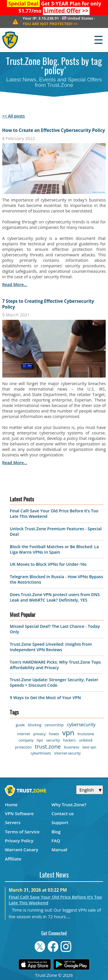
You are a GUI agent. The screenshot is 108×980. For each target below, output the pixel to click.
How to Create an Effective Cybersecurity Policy (54, 130)
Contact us (63, 813)
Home (11, 804)
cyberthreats (41, 753)
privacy (40, 734)
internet (24, 734)
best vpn (90, 747)
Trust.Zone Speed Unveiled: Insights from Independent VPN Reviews (51, 647)
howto (54, 734)
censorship (54, 725)
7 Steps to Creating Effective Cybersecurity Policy (48, 304)
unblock (86, 740)
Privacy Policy (19, 841)
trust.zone (48, 746)
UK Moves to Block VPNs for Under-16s (48, 564)
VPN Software (19, 813)
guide (20, 725)
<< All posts (14, 116)
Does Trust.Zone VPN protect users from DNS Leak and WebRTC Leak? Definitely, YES (55, 597)
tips (40, 740)
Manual (59, 850)
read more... (15, 284)
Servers (13, 822)
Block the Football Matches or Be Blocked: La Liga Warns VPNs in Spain (54, 549)
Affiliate (13, 859)
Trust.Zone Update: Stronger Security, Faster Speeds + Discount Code (54, 682)
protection (23, 747)
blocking (35, 725)
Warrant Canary (22, 850)
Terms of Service (22, 832)
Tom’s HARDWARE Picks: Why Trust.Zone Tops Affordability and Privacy (55, 665)
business (72, 747)
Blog (56, 832)
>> (66, 11)
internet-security (67, 753)
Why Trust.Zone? (69, 804)
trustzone (86, 734)
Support (60, 822)
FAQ (56, 841)
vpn (68, 732)
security (53, 740)
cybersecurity (81, 725)
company (26, 740)
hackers (69, 740)
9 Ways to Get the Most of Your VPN (45, 698)
